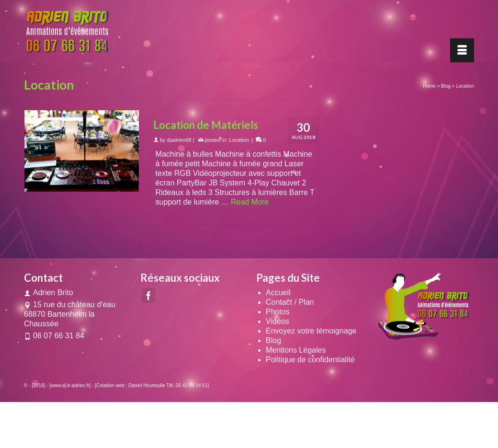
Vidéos (277, 321)
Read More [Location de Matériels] (250, 202)
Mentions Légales (296, 350)
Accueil (278, 293)
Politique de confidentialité (310, 360)
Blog (273, 340)
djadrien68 (179, 140)
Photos (278, 312)
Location (239, 140)
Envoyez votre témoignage (311, 331)
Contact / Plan (290, 302)
